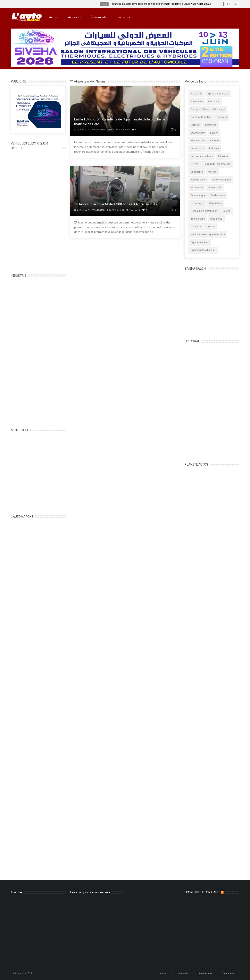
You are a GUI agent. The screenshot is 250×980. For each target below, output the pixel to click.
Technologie (198, 219)
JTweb (195, 164)
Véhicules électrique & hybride (208, 234)
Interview (223, 156)
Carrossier (214, 101)
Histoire (214, 140)
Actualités (74, 17)
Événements (98, 17)
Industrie (111, 210)
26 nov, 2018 (82, 130)
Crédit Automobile (201, 117)
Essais (214, 133)
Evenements (198, 140)
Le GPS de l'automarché (217, 164)
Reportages (197, 203)
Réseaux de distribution (204, 211)
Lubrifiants (197, 172)
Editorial (195, 125)
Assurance (197, 101)
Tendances (123, 17)
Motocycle (197, 187)
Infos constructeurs (202, 156)
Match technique (221, 180)
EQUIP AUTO (198, 133)
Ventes (211, 227)
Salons (110, 130)
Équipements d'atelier (203, 250)
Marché (212, 172)
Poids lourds (218, 195)
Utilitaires (196, 227)
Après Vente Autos (218, 94)
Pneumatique (198, 195)
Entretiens (211, 125)
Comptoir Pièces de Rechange (208, 109)
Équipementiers (200, 242)
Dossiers (222, 117)
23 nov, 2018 (82, 210)
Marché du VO (199, 180)
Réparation (216, 203)
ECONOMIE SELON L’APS (202, 892)
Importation (197, 148)
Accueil (54, 17)
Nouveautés (215, 187)
